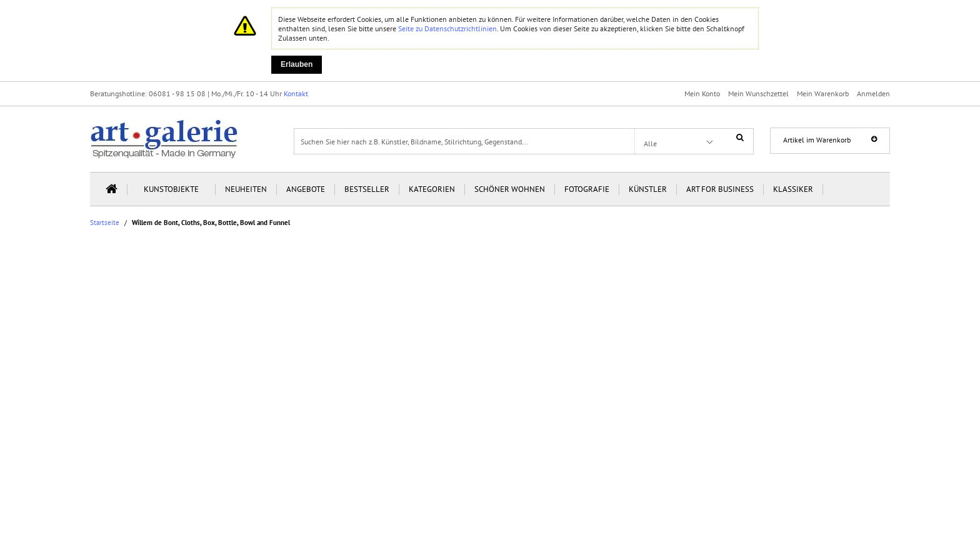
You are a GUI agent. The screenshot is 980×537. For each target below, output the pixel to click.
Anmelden (873, 93)
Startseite (105, 223)
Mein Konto (702, 93)
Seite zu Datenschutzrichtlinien (447, 28)
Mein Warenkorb (823, 93)
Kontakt (296, 93)
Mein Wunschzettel (758, 93)
